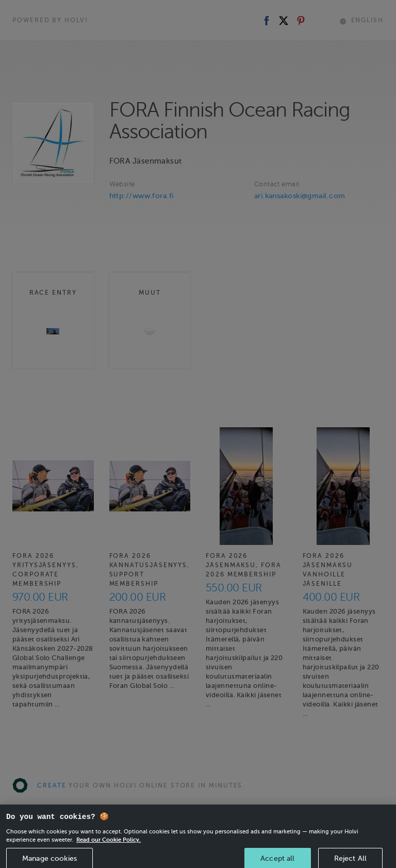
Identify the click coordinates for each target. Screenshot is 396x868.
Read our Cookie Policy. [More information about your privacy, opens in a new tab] (109, 844)
